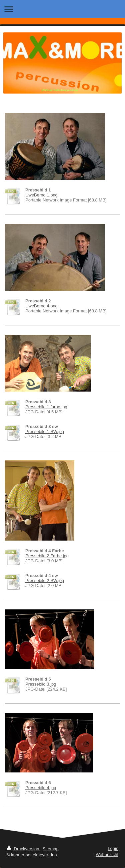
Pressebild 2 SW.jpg (45, 581)
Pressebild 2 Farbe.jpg (47, 556)
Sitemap (51, 849)
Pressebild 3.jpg (41, 684)
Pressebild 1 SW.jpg (45, 431)
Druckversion (23, 849)
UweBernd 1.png (41, 195)
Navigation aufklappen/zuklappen (62, 9)
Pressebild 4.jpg (41, 788)
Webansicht (107, 854)
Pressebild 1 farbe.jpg (46, 407)
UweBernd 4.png (41, 306)
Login (113, 848)
